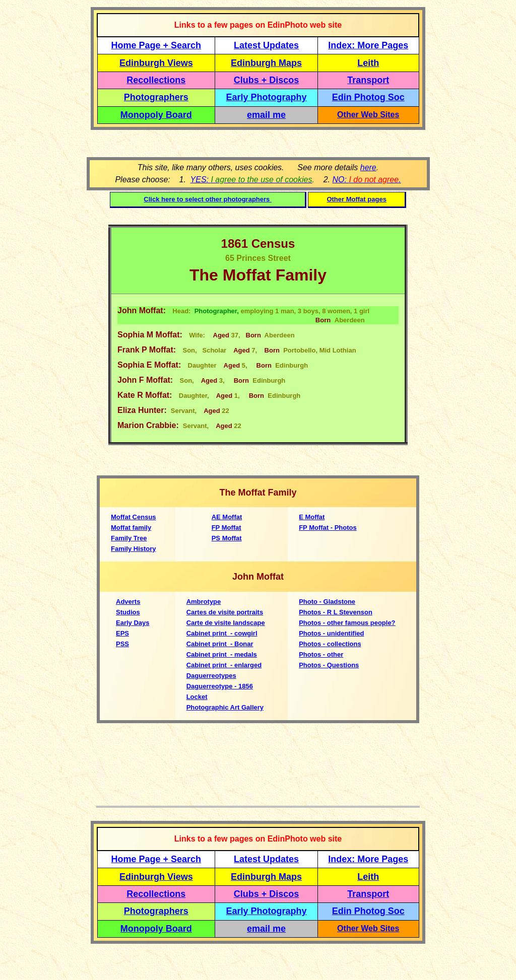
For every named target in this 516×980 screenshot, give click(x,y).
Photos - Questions (329, 665)
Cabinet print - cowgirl (222, 633)
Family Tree (129, 538)
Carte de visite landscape (226, 623)
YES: (251, 180)
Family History (134, 549)
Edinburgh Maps (266, 63)
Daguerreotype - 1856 (220, 686)
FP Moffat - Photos (328, 528)
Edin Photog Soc (368, 97)
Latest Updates (266, 45)
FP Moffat (227, 528)
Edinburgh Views (156, 63)
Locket (197, 697)
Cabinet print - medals (222, 654)
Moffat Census (134, 517)
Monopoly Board (156, 115)
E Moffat (312, 517)
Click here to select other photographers (208, 199)
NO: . (366, 180)
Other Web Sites (368, 115)
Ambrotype (204, 602)
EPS (122, 633)
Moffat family (131, 528)
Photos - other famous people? (347, 623)
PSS (122, 644)
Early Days (133, 623)
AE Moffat (227, 517)
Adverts (128, 602)
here (368, 167)
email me (266, 115)
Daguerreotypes (211, 676)
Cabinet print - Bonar (220, 644)
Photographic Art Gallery (225, 707)
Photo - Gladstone (327, 602)
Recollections (156, 80)
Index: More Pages (368, 45)
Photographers (156, 97)
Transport (368, 80)
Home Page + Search (156, 45)
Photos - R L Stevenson (336, 612)
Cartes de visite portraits (225, 612)
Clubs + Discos (267, 80)
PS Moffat (227, 538)
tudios (130, 612)
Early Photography (267, 97)
